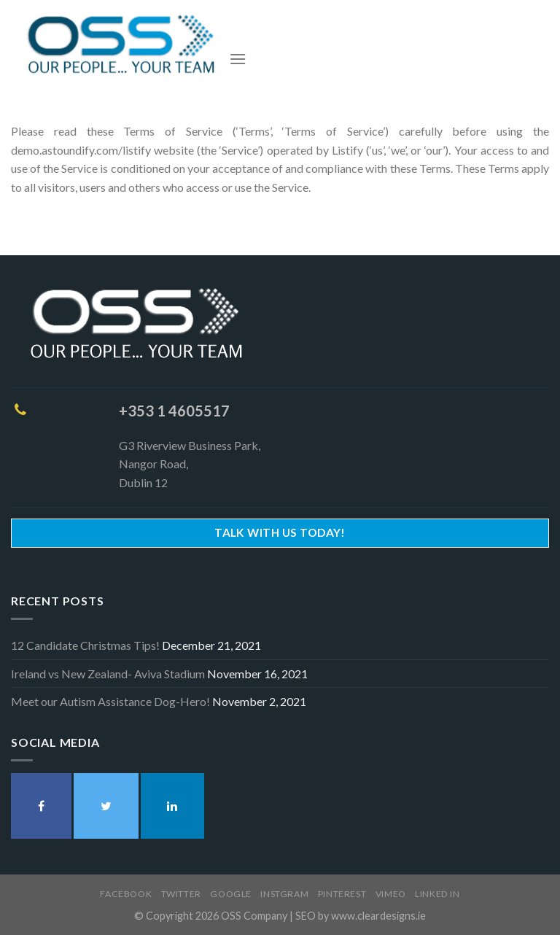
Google (231, 894)
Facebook (126, 894)
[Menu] (238, 59)
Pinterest (342, 894)
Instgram (284, 894)
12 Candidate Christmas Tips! (85, 645)
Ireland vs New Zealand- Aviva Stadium (108, 674)
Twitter (181, 894)
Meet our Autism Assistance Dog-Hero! (110, 701)
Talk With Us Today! (280, 532)
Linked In (437, 894)
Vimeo (391, 894)
